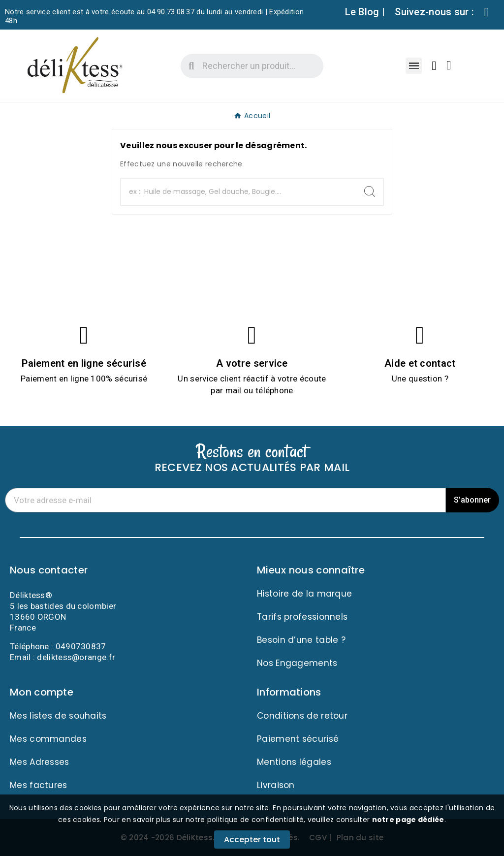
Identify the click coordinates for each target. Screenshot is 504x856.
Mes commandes (48, 739)
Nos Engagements (297, 663)
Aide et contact (420, 363)
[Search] (370, 191)
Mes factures (39, 785)
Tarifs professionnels (302, 617)
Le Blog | (365, 12)
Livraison (276, 785)
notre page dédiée (408, 820)
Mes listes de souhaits (58, 716)
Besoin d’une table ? (301, 640)
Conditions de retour (302, 716)
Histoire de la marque (304, 594)
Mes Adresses (40, 762)
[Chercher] (239, 192)
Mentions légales (294, 762)
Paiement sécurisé (298, 739)
